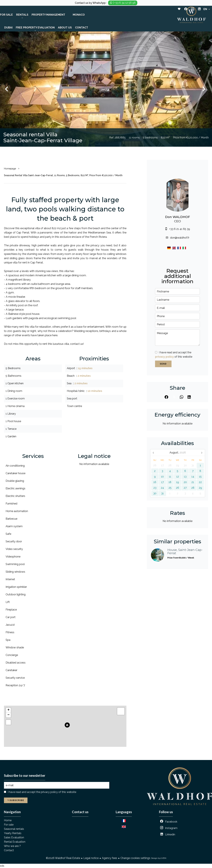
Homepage (10, 169)
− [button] (8, 715)
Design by (159, 858)
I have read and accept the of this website (42, 792)
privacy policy (164, 357)
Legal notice (91, 858)
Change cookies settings (135, 858)
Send (163, 364)
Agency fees (110, 858)
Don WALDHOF (178, 217)
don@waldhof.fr (180, 238)
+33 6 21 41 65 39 (180, 229)
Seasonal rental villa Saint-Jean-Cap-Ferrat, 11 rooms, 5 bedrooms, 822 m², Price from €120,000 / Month (63, 175)
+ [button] (8, 710)
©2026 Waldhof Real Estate (63, 858)
